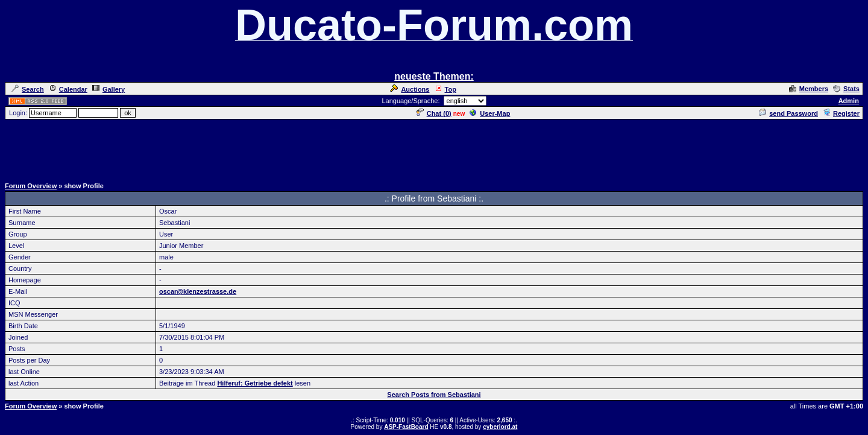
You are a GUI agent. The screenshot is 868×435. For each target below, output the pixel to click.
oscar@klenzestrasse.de (198, 291)
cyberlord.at (500, 427)
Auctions (410, 89)
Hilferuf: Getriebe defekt (255, 383)
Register (841, 113)
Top (445, 89)
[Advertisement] (434, 148)
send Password (788, 113)
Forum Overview (31, 186)
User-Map (490, 113)
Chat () (434, 113)
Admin (849, 101)
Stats (846, 89)
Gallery (108, 89)
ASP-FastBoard (406, 427)
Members (809, 89)
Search (28, 89)
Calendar (68, 89)
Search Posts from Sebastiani (434, 395)
